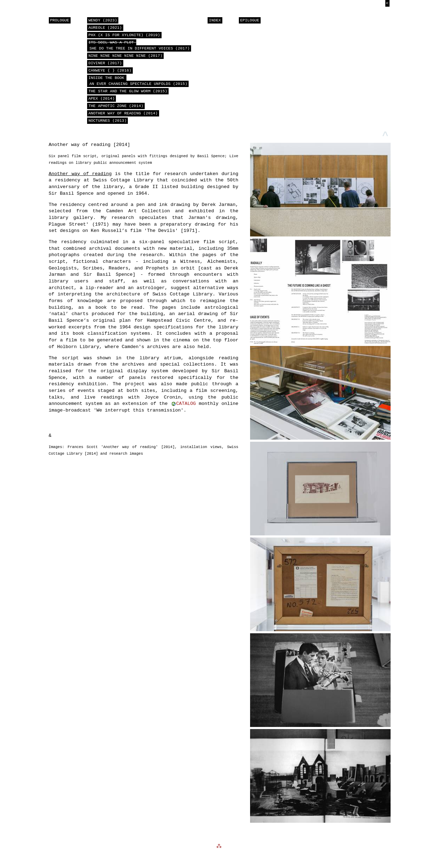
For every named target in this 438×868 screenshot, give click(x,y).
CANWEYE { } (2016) (110, 71)
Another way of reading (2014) (123, 113)
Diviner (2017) (105, 63)
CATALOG (186, 406)
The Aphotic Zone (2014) (116, 106)
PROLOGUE (60, 21)
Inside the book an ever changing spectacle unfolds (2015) (137, 81)
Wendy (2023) (103, 21)
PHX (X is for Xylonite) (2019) (124, 35)
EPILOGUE (250, 21)
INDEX (215, 21)
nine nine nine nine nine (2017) (126, 56)
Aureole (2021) (105, 28)
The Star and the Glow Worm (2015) (128, 91)
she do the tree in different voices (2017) (138, 46)
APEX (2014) (102, 99)
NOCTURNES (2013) (108, 121)
